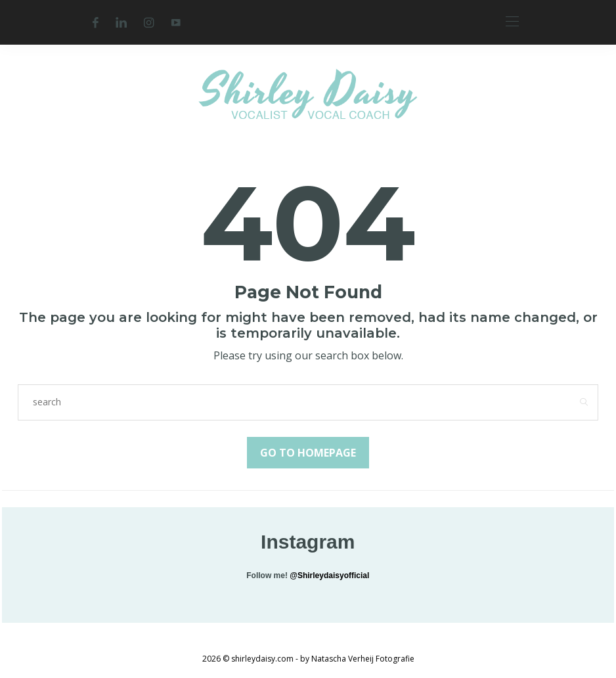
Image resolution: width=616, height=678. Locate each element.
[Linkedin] (121, 22)
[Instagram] (149, 22)
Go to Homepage (308, 453)
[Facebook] (96, 22)
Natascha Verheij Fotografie (363, 659)
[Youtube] (176, 22)
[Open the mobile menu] (512, 22)
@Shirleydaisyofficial (329, 576)
